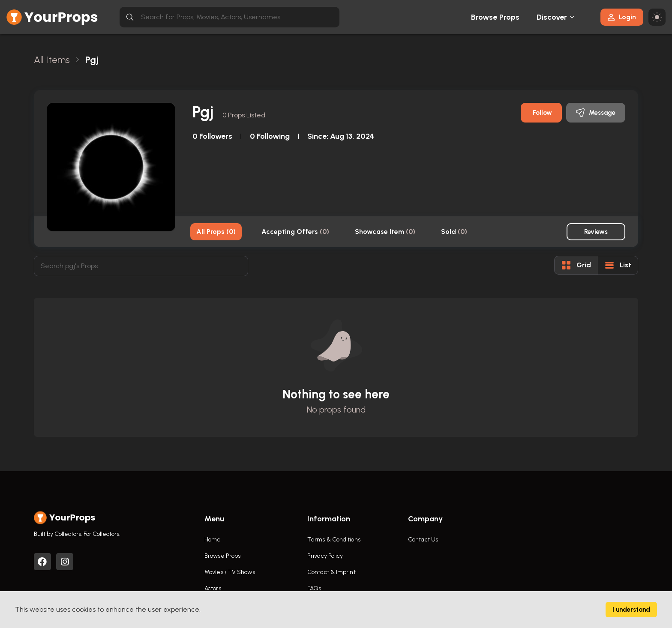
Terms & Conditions (334, 540)
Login (622, 17)
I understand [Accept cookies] (631, 610)
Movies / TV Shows (230, 572)
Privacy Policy (325, 556)
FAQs (314, 588)
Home (213, 540)
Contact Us (423, 540)
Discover (552, 17)
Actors (213, 588)
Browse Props (495, 17)
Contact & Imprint (331, 572)
